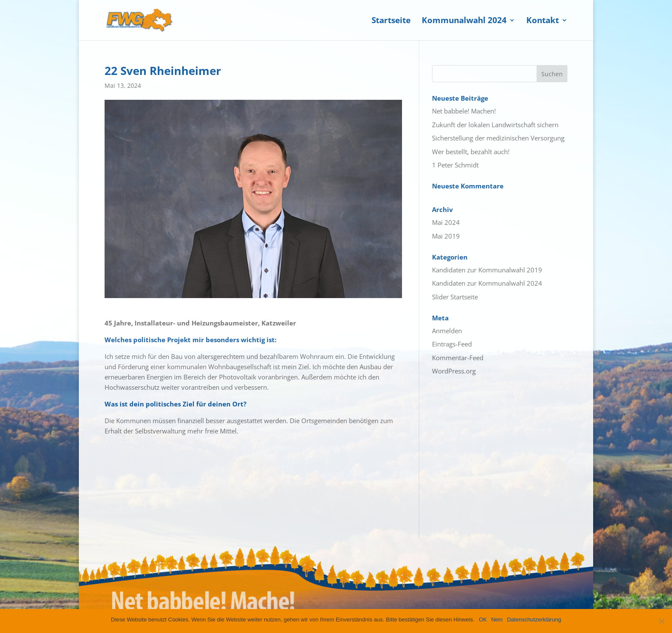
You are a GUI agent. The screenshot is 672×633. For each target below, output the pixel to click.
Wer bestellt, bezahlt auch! (471, 152)
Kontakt (543, 21)
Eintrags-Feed (452, 344)
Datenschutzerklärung (534, 620)
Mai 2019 (446, 236)
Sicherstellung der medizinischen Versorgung (498, 138)
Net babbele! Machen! (464, 111)
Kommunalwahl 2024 (464, 21)
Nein (497, 620)
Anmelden (447, 331)
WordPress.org (454, 371)
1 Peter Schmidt (455, 165)
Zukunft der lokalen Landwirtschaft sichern (495, 125)
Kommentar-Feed (458, 358)
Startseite (391, 21)
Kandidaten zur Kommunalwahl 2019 (487, 270)
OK (483, 620)
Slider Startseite (455, 297)
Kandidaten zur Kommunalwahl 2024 (487, 283)
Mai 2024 (446, 222)
